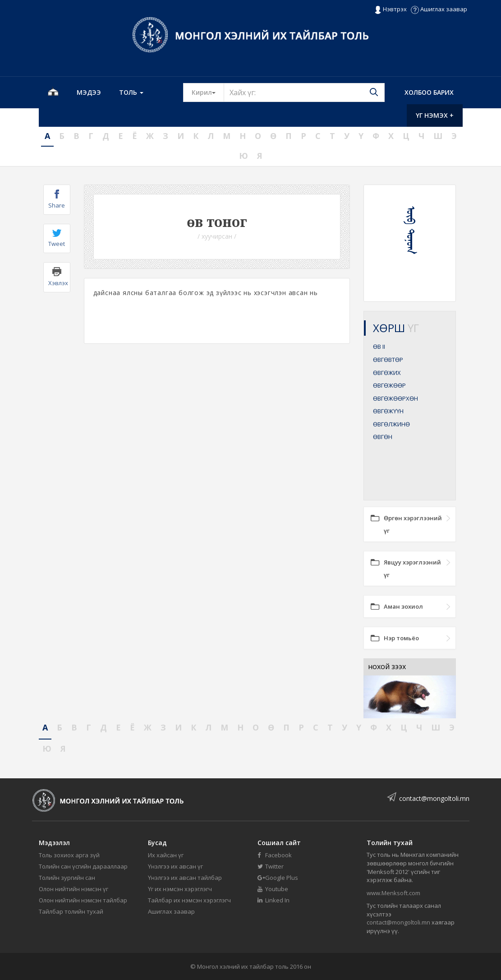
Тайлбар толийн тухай (71, 911)
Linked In (273, 900)
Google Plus (278, 878)
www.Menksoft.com (393, 893)
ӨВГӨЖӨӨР (389, 385)
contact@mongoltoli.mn (434, 798)
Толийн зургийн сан (67, 878)
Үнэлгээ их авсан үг (175, 866)
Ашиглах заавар (439, 9)
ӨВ (379, 347)
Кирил (208, 92)
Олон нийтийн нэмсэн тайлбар (83, 900)
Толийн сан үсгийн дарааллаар (83, 866)
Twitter (271, 866)
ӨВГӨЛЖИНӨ (391, 424)
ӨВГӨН (383, 437)
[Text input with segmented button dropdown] (304, 92)
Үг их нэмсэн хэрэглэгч (180, 889)
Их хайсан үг (166, 855)
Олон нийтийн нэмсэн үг (74, 889)
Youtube (273, 889)
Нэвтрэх (390, 9)
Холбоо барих (429, 92)
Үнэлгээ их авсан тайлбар (185, 878)
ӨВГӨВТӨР (388, 360)
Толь (131, 92)
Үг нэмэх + (435, 115)
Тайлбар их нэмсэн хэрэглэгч (189, 900)
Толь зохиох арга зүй (69, 855)
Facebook (275, 855)
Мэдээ (89, 92)
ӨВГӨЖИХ (387, 373)
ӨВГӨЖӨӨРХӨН (395, 398)
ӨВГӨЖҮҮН (388, 411)
